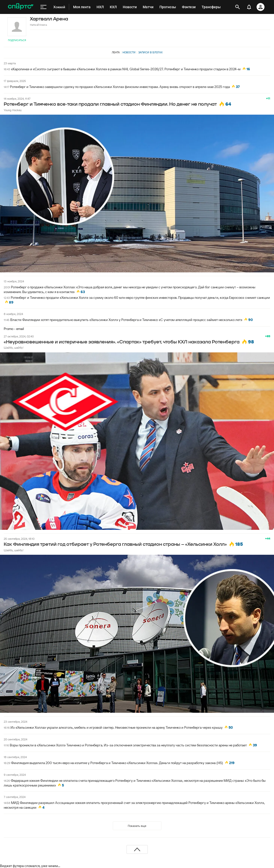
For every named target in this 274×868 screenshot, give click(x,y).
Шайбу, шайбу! (14, 348)
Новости (129, 52)
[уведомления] (249, 7)
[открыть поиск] (238, 7)
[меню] (43, 7)
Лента (116, 52)
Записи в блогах (150, 52)
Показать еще (137, 826)
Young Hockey (13, 110)
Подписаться (17, 40)
